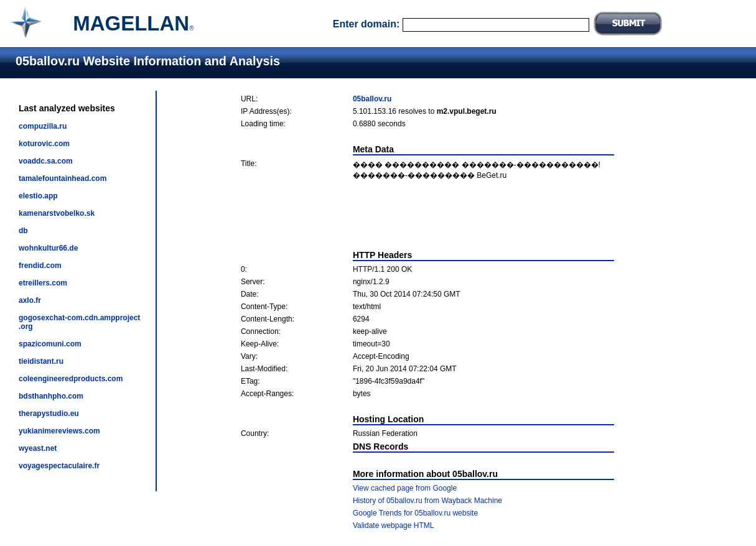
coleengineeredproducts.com (71, 379)
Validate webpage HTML (394, 525)
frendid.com (40, 266)
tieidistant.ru (41, 361)
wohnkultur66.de (48, 248)
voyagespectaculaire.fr (59, 466)
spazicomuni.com (50, 344)
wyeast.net (38, 448)
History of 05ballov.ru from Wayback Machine (427, 501)
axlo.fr (30, 300)
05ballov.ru (372, 99)
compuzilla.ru (43, 126)
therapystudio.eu (49, 414)
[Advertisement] (427, 215)
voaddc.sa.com (46, 161)
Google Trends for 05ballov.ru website (415, 513)
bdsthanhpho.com (51, 396)
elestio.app (38, 196)
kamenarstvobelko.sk (57, 213)
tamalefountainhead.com (63, 178)
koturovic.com (44, 144)
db (23, 231)
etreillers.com (43, 283)
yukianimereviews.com (59, 431)
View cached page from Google (405, 488)
